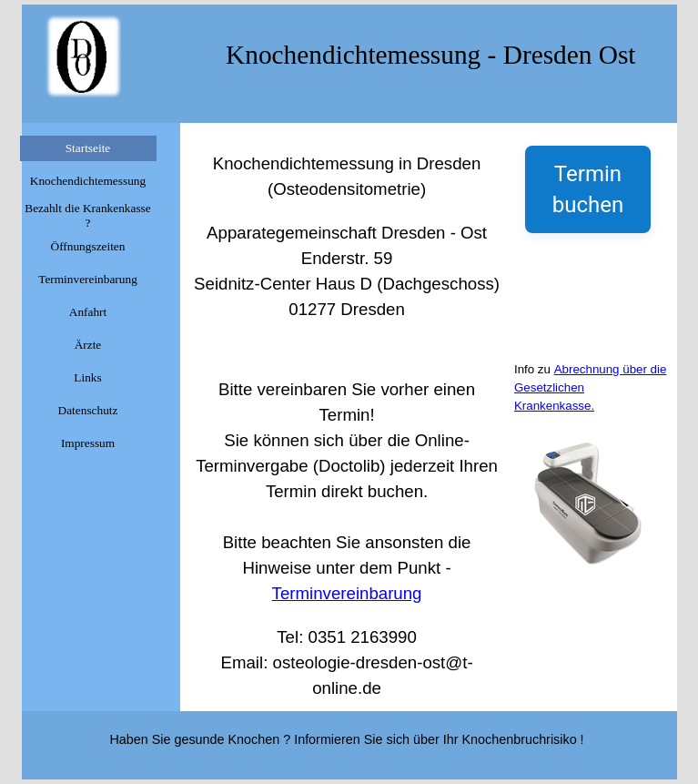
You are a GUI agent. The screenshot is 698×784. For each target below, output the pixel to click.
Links (87, 377)
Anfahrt (88, 312)
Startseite (88, 148)
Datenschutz (88, 410)
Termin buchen (588, 189)
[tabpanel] (347, 417)
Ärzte (88, 345)
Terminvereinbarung (88, 279)
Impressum (88, 443)
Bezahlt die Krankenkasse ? (87, 215)
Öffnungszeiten (88, 246)
